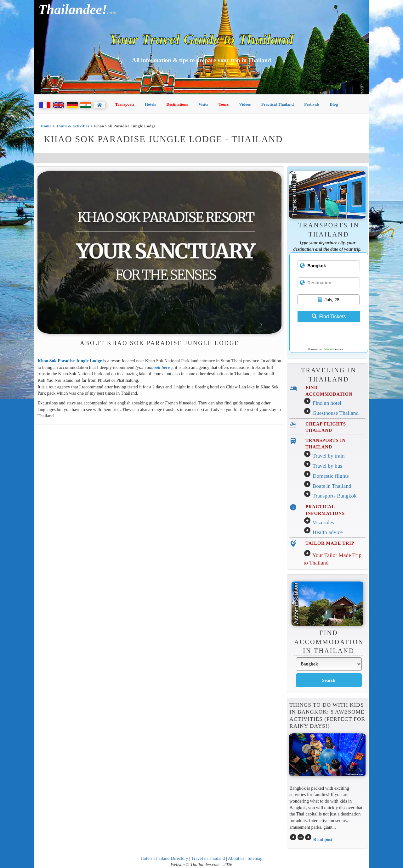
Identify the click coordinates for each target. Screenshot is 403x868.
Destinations (177, 104)
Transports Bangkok (334, 496)
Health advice (328, 532)
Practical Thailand (278, 104)
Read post (323, 839)
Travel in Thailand (208, 858)
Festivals (312, 104)
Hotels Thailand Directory (164, 858)
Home (46, 126)
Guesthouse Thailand (336, 413)
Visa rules (323, 523)
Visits (203, 104)
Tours (224, 104)
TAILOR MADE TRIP (330, 543)
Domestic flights (331, 476)
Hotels (150, 104)
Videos (245, 104)
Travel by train (328, 456)
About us (236, 858)
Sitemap (255, 858)
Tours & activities (73, 126)
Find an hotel (327, 403)
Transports (125, 104)
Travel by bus (327, 466)
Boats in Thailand (332, 486)
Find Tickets (329, 317)
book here (160, 367)
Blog (334, 104)
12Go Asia (328, 349)
